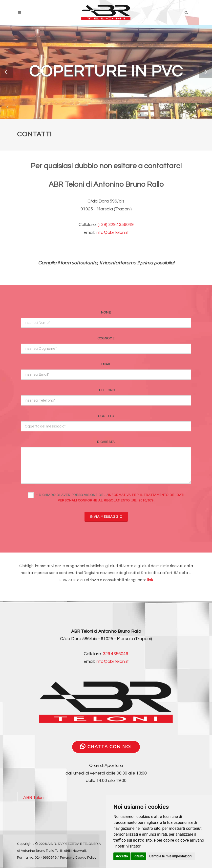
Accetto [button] (122, 856)
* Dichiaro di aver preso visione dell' (110, 498)
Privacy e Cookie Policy (78, 858)
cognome (106, 338)
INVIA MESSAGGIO (106, 517)
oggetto (106, 416)
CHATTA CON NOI (106, 746)
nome (106, 313)
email (106, 364)
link (150, 580)
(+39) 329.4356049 (116, 225)
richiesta (106, 442)
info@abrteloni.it (112, 232)
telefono (106, 390)
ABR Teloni (34, 798)
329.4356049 (116, 654)
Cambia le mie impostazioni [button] (171, 856)
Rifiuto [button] (139, 856)
